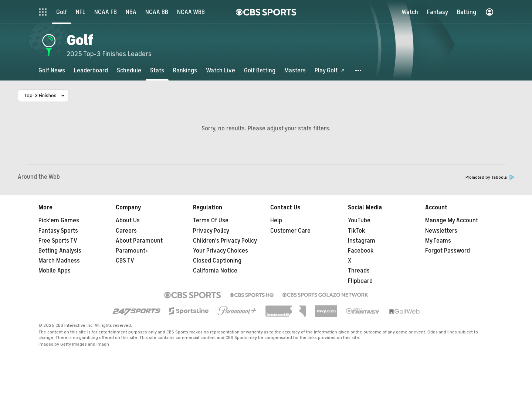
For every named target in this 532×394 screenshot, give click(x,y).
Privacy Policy (211, 231)
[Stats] (157, 70)
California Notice (215, 271)
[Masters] (295, 70)
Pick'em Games (59, 220)
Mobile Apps (55, 271)
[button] (359, 70)
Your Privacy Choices (221, 251)
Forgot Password (448, 251)
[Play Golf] (330, 70)
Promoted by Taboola (490, 177)
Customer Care (290, 231)
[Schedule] (129, 70)
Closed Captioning (217, 261)
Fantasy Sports (58, 231)
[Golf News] (52, 70)
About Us (128, 220)
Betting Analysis (60, 251)
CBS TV (125, 261)
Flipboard (360, 281)
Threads (359, 271)
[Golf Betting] (260, 70)
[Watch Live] (221, 70)
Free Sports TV (58, 241)
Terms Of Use (211, 220)
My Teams (438, 241)
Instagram (362, 241)
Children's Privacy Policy (225, 241)
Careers (126, 231)
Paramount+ (132, 251)
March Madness (59, 261)
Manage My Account (452, 220)
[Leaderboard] (91, 70)
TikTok (356, 231)
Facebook (361, 251)
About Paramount (139, 241)
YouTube (359, 220)
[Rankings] (185, 70)
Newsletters (441, 231)
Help (276, 220)
